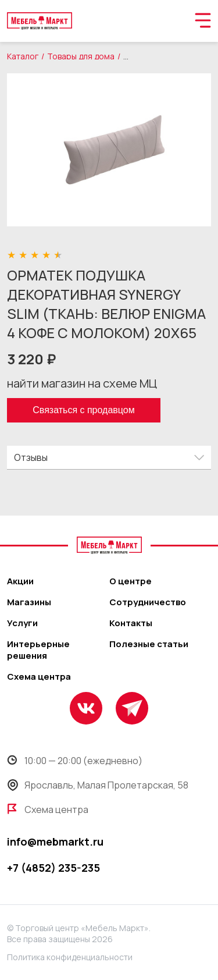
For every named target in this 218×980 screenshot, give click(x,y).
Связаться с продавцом (83, 410)
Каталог (23, 56)
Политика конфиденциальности (70, 957)
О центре (131, 581)
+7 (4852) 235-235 (53, 868)
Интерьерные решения (38, 650)
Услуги (22, 623)
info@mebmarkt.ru (55, 841)
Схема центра (39, 677)
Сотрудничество (148, 602)
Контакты (131, 623)
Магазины (29, 602)
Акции (20, 581)
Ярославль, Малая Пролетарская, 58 (98, 785)
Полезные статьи (149, 644)
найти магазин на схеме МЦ (82, 383)
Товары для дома (81, 56)
